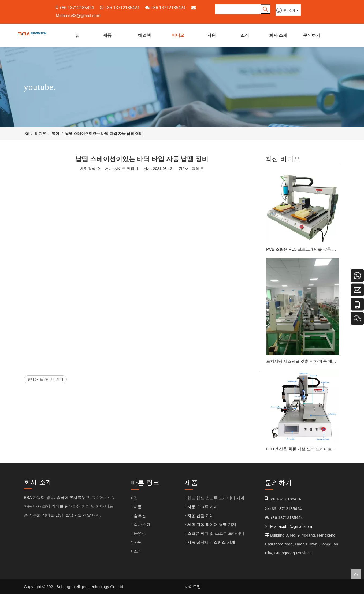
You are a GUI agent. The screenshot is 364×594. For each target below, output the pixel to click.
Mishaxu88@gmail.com (78, 16)
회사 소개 (142, 524)
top (356, 574)
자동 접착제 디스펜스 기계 (211, 542)
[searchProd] (238, 9)
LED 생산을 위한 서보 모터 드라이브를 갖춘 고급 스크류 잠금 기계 (303, 449)
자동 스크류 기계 (203, 507)
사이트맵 (193, 587)
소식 (138, 551)
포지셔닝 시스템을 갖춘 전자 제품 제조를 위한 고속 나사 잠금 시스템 (303, 361)
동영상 (140, 533)
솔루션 (140, 516)
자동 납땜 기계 (200, 516)
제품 (138, 507)
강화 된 (198, 169)
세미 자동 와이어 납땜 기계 (212, 524)
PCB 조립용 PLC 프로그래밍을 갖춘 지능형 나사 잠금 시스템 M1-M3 (303, 249)
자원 (138, 542)
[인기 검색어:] (265, 9)
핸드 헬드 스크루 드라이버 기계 (216, 498)
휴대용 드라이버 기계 (45, 379)
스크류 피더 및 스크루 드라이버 (216, 533)
